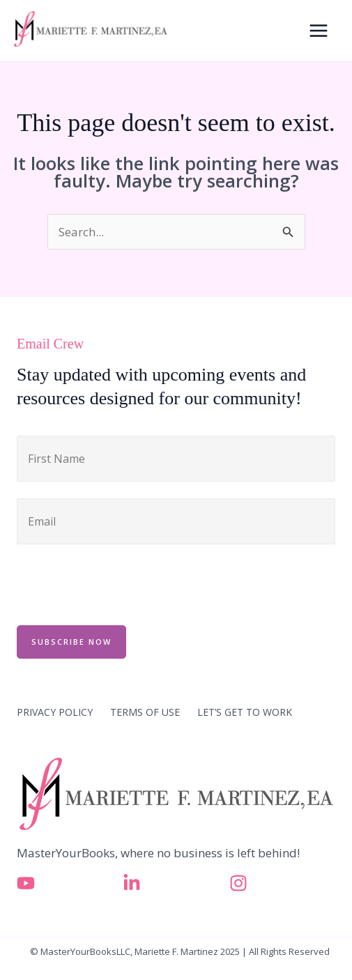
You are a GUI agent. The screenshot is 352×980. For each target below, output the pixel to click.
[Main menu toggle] (319, 31)
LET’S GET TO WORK (245, 712)
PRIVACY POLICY (55, 712)
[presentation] (123, 583)
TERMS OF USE (145, 712)
